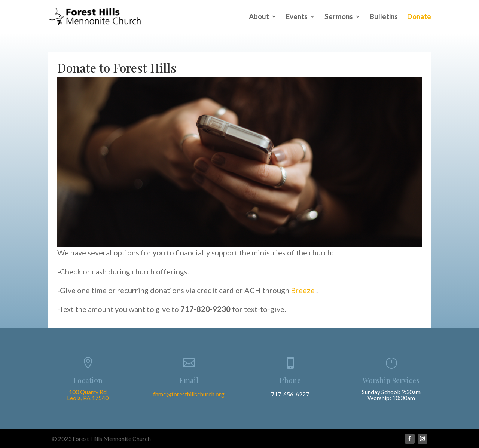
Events (297, 17)
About (259, 17)
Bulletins (384, 17)
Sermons (339, 17)
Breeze (303, 290)
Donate (419, 17)
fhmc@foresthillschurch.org (189, 394)
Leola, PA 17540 (88, 398)
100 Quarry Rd (88, 392)
